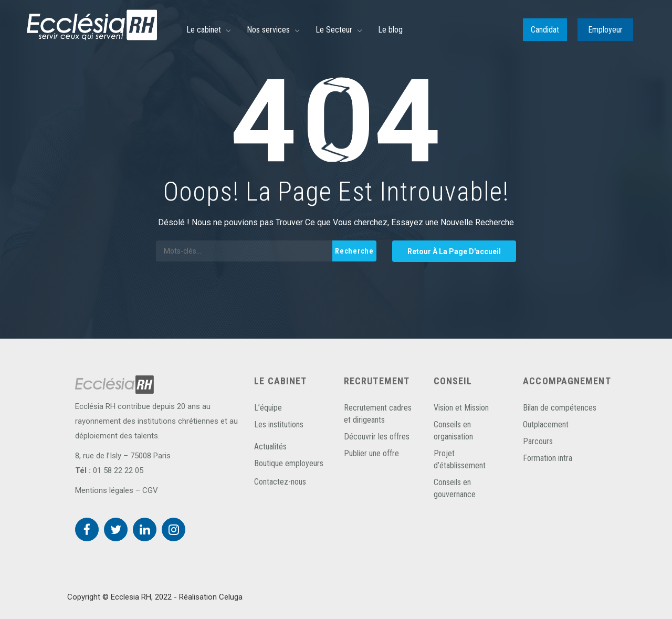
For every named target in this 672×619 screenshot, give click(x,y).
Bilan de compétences (560, 408)
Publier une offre (371, 453)
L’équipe (268, 408)
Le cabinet (204, 30)
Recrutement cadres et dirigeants (378, 414)
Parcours (538, 441)
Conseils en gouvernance (455, 488)
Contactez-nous (280, 482)
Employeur (605, 30)
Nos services (268, 30)
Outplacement (546, 424)
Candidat (545, 30)
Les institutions (279, 424)
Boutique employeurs (289, 463)
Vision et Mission (461, 408)
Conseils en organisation (453, 431)
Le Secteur (334, 30)
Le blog (390, 30)
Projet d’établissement (460, 459)
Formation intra (548, 458)
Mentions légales (104, 490)
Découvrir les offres (377, 437)
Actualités (270, 447)
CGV (150, 490)
